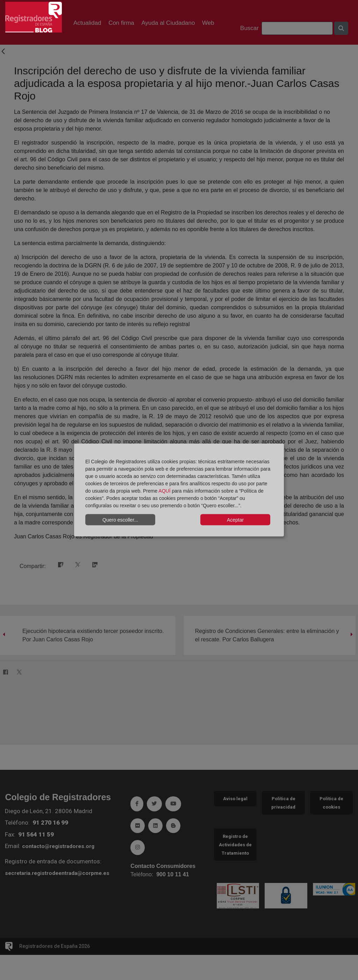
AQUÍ (164, 491)
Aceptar (235, 520)
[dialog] (179, 490)
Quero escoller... (120, 520)
